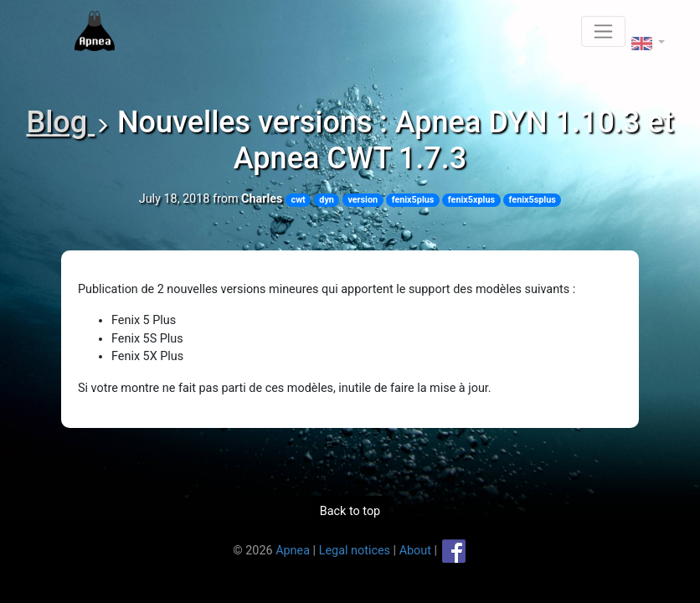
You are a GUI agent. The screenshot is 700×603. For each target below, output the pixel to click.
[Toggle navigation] (603, 31)
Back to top (350, 511)
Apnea (293, 550)
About (415, 550)
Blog (60, 122)
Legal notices (355, 550)
